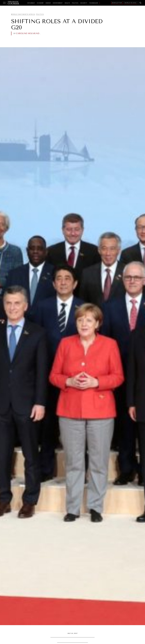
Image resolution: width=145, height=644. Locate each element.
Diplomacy (31, 3)
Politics (75, 3)
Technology (94, 3)
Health (67, 3)
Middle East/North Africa (23, 14)
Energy (48, 3)
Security (84, 3)
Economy (40, 3)
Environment (58, 3)
